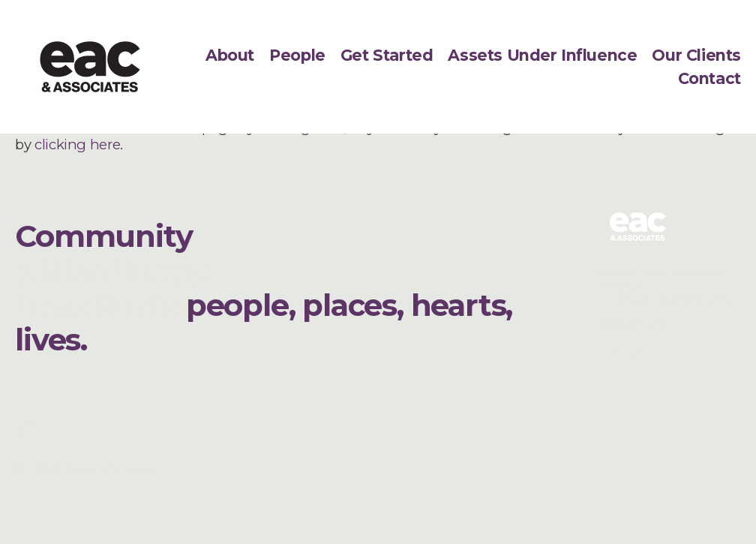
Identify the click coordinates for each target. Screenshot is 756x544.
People (297, 55)
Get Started (387, 55)
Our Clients (696, 55)
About (230, 55)
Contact (709, 78)
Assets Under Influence (542, 55)
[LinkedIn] (25, 426)
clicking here (77, 144)
